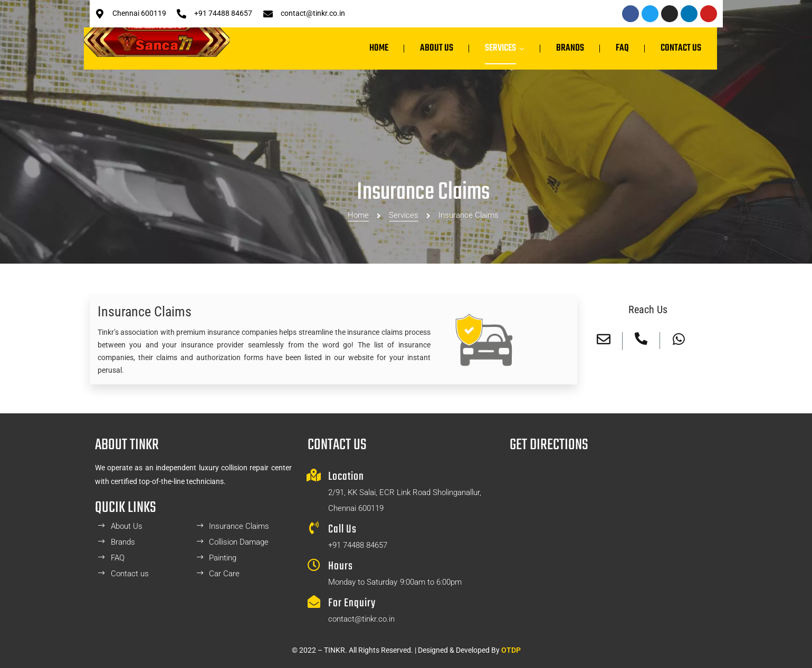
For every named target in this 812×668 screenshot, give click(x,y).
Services (404, 181)
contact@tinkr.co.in (313, 13)
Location (346, 477)
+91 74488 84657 (223, 13)
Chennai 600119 (139, 13)
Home (358, 181)
